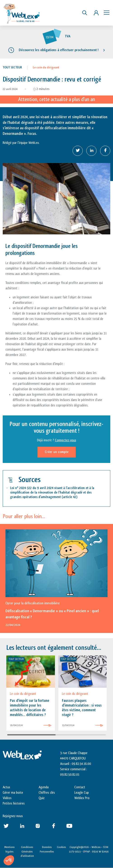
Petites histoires (14, 803)
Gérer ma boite (13, 793)
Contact (80, 787)
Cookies (61, 847)
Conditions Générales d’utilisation (27, 851)
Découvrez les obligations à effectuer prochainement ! (59, 50)
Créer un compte (57, 452)
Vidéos (7, 798)
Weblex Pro (82, 798)
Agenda (44, 787)
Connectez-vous (66, 440)
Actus (6, 787)
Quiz (42, 798)
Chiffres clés (47, 793)
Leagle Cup (82, 793)
